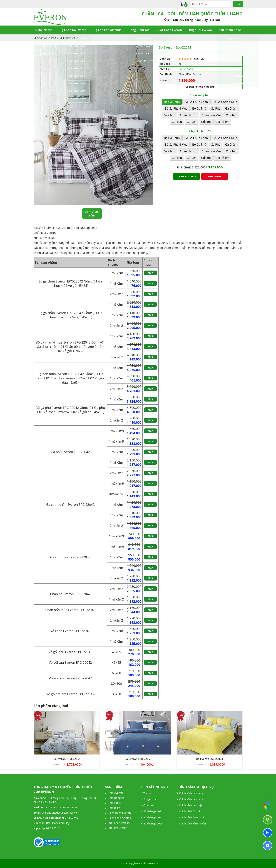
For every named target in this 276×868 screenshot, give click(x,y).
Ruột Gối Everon (200, 30)
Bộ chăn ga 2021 (153, 817)
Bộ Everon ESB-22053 (138, 759)
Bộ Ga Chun (172, 102)
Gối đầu (177, 122)
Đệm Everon (44, 30)
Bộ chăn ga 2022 (153, 811)
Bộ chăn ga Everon (119, 813)
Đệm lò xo (114, 808)
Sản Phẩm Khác (230, 30)
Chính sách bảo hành (191, 799)
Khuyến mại (150, 799)
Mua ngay (215, 176)
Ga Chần (231, 108)
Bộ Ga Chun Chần (196, 102)
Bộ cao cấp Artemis (120, 818)
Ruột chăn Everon (119, 823)
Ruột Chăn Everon (169, 30)
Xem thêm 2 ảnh (92, 214)
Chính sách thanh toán (192, 817)
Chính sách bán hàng (191, 793)
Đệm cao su (115, 803)
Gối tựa (192, 122)
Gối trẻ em (222, 122)
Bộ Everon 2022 (69, 38)
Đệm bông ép (116, 798)
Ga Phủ (216, 108)
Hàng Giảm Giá (139, 30)
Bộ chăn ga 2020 (153, 823)
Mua (151, 273)
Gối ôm (206, 122)
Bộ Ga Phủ (199, 108)
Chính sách (150, 805)
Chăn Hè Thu (189, 115)
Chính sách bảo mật (191, 805)
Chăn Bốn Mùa (212, 115)
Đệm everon (115, 793)
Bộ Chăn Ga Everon (73, 30)
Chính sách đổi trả (190, 811)
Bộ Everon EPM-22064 (66, 759)
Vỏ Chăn (232, 115)
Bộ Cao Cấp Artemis (107, 30)
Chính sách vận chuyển (192, 823)
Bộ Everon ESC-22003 (209, 759)
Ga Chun (170, 115)
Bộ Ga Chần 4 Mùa (225, 102)
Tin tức (147, 793)
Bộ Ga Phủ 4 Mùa (176, 108)
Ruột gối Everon (118, 828)
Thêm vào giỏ (186, 176)
